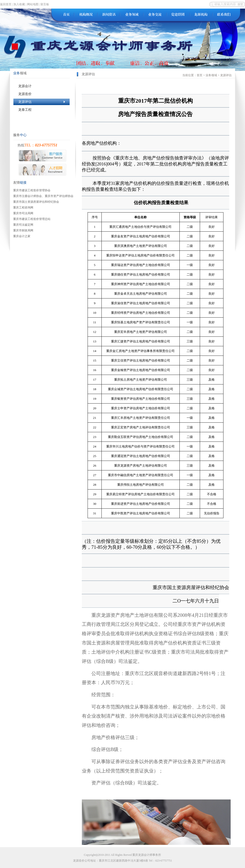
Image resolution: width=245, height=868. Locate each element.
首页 (200, 75)
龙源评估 (42, 102)
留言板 (45, 4)
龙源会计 (42, 86)
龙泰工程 (42, 110)
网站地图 (33, 4)
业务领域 (211, 75)
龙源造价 (42, 94)
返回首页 (6, 4)
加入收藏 (19, 4)
